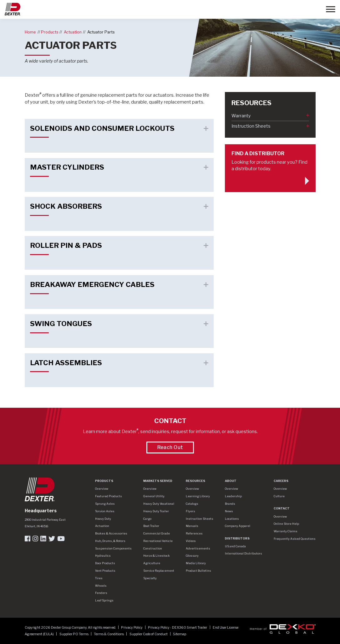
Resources (195, 481)
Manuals (192, 526)
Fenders (101, 593)
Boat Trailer (151, 526)
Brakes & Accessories (111, 533)
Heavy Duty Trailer (156, 511)
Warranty (241, 116)
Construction (153, 548)
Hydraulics (103, 556)
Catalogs (192, 504)
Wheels (101, 586)
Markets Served (158, 481)
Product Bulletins (198, 571)
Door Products (105, 563)
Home (30, 32)
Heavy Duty (103, 519)
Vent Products (105, 571)
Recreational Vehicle (158, 541)
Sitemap (180, 634)
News (229, 511)
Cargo (147, 519)
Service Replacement (159, 571)
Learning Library (198, 496)
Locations (232, 519)
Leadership (233, 496)
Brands (230, 504)
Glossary (192, 556)
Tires (99, 578)
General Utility (154, 496)
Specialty (150, 578)
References (194, 533)
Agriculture (152, 563)
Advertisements (198, 548)
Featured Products (109, 496)
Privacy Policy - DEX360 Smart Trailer (178, 628)
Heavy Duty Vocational (159, 504)
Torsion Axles (105, 511)
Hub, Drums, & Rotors (110, 541)
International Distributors (244, 553)
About (231, 481)
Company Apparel (238, 526)
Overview (102, 489)
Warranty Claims (286, 531)
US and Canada (235, 546)
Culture (279, 496)
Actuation (73, 32)
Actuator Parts (101, 32)
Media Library (196, 563)
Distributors (237, 538)
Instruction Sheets (251, 126)
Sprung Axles (105, 504)
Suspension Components (113, 548)
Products (50, 32)
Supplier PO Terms (74, 634)
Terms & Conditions (109, 634)
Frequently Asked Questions (295, 539)
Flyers (190, 511)
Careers (281, 481)
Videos (191, 541)
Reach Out (170, 447)
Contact (282, 508)
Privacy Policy (132, 628)
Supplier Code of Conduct (149, 634)
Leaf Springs (104, 600)
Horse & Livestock (157, 556)
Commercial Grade (157, 533)
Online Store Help (286, 524)
